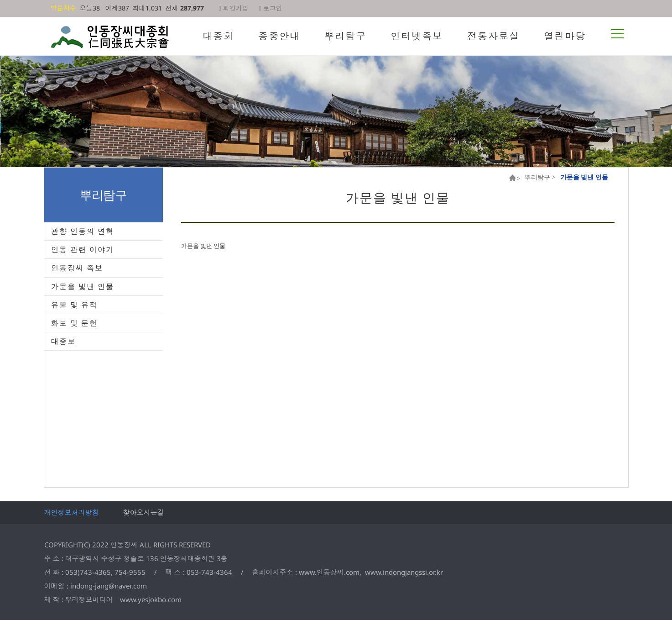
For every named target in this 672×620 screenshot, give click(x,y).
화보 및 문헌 (74, 323)
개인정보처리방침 (72, 512)
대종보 (63, 341)
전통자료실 (493, 36)
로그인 (271, 8)
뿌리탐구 (345, 36)
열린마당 (565, 36)
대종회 (218, 36)
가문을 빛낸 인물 (83, 286)
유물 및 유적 (74, 305)
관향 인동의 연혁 (83, 231)
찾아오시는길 (144, 512)
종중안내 (279, 36)
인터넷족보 (417, 36)
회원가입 (234, 8)
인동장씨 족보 (77, 268)
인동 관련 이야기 (83, 249)
